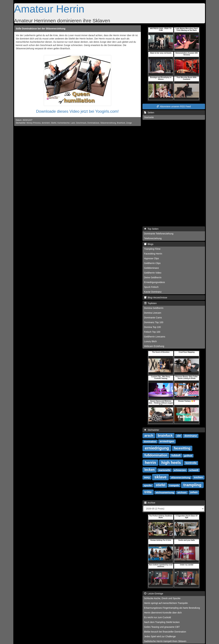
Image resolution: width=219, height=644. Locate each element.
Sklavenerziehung (108, 123)
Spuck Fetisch (151, 287)
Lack (73, 123)
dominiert (46, 123)
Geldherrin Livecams (155, 337)
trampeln (174, 485)
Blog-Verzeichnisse (156, 298)
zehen (194, 492)
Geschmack (81, 123)
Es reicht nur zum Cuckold (158, 617)
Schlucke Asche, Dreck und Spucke (162, 598)
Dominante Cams (153, 318)
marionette (165, 470)
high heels (171, 462)
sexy (147, 477)
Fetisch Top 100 (152, 332)
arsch (149, 436)
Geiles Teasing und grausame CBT (162, 627)
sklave (161, 477)
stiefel (160, 485)
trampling (192, 485)
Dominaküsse (93, 123)
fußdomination (156, 455)
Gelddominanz (152, 268)
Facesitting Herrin (153, 254)
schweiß (194, 470)
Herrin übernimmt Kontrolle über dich (163, 613)
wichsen (182, 492)
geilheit (188, 456)
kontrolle (191, 463)
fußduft (176, 455)
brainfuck (165, 436)
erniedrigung (157, 448)
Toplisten (150, 303)
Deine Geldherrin (153, 277)
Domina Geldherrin (154, 308)
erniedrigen (167, 441)
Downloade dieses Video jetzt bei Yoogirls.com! (77, 111)
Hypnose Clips (152, 258)
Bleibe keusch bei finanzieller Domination (165, 632)
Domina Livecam (153, 313)
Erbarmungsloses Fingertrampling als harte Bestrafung (172, 608)
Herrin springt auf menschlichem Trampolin (166, 603)
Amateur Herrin (49, 9)
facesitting (182, 448)
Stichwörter (152, 430)
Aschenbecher (63, 123)
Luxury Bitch (150, 341)
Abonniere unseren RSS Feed (174, 106)
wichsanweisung (165, 492)
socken (198, 477)
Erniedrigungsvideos (155, 282)
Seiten (149, 113)
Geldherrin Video (153, 273)
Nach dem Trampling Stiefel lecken (162, 622)
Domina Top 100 (153, 327)
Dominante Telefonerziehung (159, 234)
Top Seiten (151, 229)
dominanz (191, 436)
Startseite (149, 117)
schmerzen (180, 470)
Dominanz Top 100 (154, 322)
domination (150, 441)
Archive (150, 503)
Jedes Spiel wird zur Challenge (160, 636)
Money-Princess (34, 123)
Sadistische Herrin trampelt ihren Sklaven (165, 641)
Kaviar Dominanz (153, 292)
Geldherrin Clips (152, 263)
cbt (179, 436)
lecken (150, 470)
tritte (148, 492)
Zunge (129, 123)
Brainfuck (121, 123)
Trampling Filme (152, 249)
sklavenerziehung (181, 477)
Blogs (149, 244)
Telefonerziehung (153, 238)
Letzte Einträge (154, 594)
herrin (150, 462)
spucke (148, 485)
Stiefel (54, 123)
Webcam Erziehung (154, 346)
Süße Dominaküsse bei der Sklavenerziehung (41, 29)
